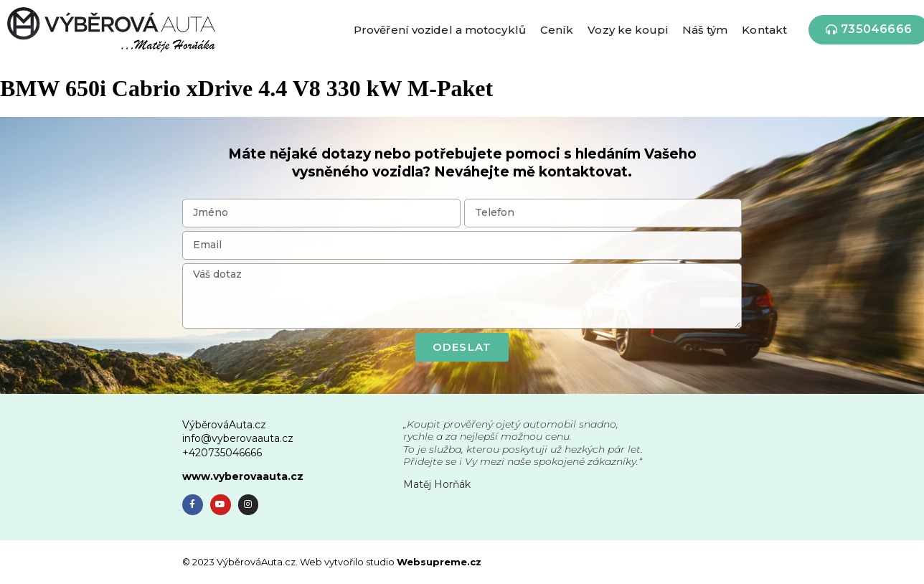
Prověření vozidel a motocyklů (440, 30)
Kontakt (764, 30)
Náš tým (705, 30)
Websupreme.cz (439, 562)
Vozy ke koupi (627, 30)
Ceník (557, 30)
